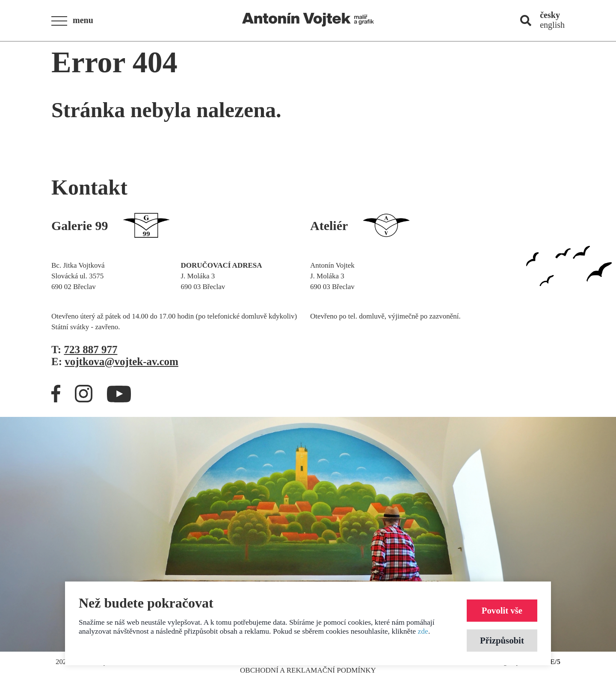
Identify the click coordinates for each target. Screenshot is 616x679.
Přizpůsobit (502, 640)
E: (115, 362)
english (552, 25)
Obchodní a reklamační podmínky (308, 670)
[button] (75, 21)
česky (550, 15)
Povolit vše (502, 610)
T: (84, 350)
